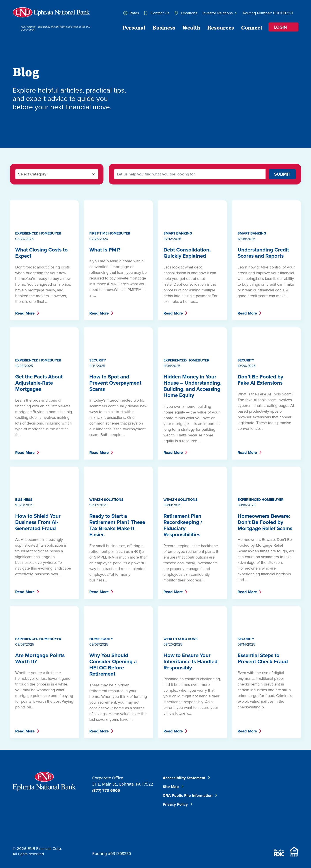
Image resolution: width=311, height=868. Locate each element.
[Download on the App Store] (264, 834)
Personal (134, 27)
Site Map (171, 787)
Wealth (191, 27)
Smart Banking (178, 233)
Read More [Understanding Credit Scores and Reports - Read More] (247, 313)
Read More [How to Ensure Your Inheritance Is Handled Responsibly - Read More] (173, 731)
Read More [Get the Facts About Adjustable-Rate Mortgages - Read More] (25, 453)
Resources (221, 27)
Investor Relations (219, 13)
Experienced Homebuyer (38, 233)
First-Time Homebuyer (110, 233)
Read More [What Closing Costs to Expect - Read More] (25, 313)
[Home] (51, 12)
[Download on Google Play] (287, 834)
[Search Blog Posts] (190, 174)
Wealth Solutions (106, 500)
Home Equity (101, 639)
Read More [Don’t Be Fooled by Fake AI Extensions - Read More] (247, 453)
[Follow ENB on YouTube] (287, 807)
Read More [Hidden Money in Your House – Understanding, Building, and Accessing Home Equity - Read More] (173, 453)
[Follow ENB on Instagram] (261, 807)
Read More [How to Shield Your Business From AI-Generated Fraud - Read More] (25, 592)
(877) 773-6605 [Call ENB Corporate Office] (106, 790)
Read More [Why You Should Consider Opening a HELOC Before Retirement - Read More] (99, 731)
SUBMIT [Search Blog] (282, 174)
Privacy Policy (175, 804)
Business (164, 27)
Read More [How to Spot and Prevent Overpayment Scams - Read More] (99, 453)
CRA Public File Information (188, 795)
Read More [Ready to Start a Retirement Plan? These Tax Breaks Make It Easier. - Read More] (99, 592)
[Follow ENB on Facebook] (257, 785)
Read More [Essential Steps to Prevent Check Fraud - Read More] (247, 731)
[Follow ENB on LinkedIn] (283, 785)
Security (98, 360)
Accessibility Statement (184, 778)
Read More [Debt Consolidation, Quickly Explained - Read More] (173, 313)
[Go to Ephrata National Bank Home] (44, 781)
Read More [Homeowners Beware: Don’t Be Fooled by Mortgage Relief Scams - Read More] (247, 592)
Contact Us (157, 13)
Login (281, 27)
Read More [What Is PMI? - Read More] (99, 313)
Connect (252, 27)
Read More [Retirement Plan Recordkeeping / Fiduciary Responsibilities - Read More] (173, 592)
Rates (131, 13)
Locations (186, 13)
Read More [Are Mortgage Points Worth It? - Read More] (25, 731)
